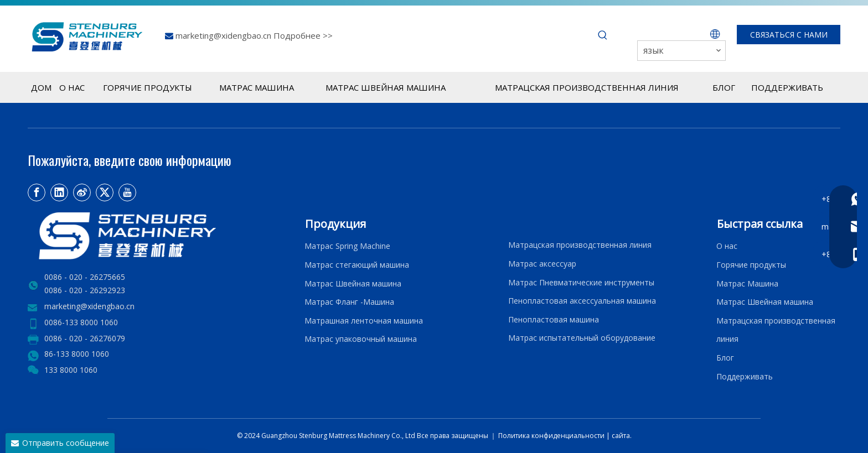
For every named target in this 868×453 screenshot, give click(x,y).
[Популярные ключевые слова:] (603, 35)
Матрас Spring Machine (347, 246)
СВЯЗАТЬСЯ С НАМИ (789, 35)
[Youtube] (127, 192)
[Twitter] (105, 192)
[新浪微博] (82, 192)
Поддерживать (747, 376)
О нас (727, 246)
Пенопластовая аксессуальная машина (582, 301)
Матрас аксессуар (542, 264)
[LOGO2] (159, 236)
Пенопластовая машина (554, 319)
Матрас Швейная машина (353, 283)
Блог (725, 358)
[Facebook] (37, 192)
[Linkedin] (59, 192)
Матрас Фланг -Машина (349, 302)
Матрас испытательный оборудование (582, 338)
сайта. (622, 436)
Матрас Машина (747, 283)
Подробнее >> (303, 35)
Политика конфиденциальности (552, 436)
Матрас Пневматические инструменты (581, 282)
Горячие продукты (751, 265)
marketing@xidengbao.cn (224, 35)
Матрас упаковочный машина (361, 339)
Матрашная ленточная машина (364, 321)
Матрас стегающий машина (357, 265)
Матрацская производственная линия (580, 245)
